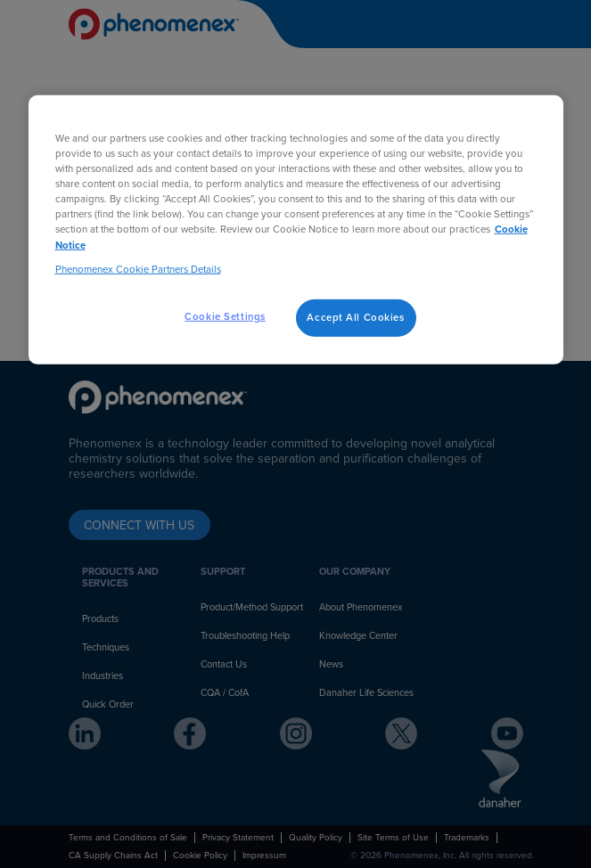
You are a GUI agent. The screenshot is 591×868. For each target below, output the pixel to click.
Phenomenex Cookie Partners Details (138, 269)
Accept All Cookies (355, 317)
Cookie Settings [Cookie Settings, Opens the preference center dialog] (225, 316)
